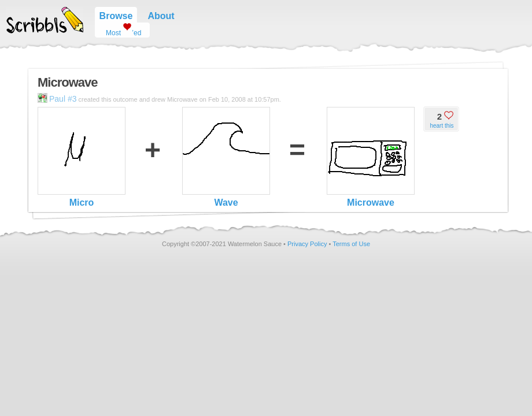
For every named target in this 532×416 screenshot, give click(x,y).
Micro (82, 157)
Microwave (371, 157)
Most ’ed (119, 30)
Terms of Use (351, 244)
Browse (116, 16)
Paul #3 (57, 99)
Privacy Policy (307, 244)
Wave (226, 157)
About (161, 16)
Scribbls (45, 20)
